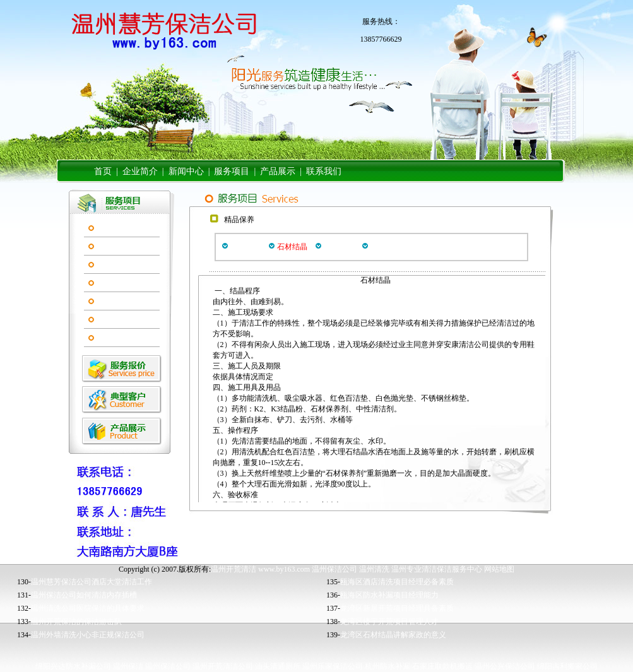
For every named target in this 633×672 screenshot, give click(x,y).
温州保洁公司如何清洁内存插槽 (84, 595)
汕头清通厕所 (278, 666)
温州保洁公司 (334, 569)
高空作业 (115, 283)
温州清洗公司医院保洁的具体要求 (88, 608)
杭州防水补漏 (387, 666)
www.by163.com (284, 569)
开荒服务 (115, 228)
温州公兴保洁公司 (505, 666)
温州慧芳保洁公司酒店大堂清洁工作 (92, 582)
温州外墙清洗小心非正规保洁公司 (88, 635)
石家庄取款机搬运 (442, 666)
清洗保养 (115, 264)
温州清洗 (374, 569)
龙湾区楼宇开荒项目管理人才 (389, 622)
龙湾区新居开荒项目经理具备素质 (397, 608)
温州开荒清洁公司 (223, 666)
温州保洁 (128, 666)
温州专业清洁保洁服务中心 (437, 569)
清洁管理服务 (123, 301)
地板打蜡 (246, 247)
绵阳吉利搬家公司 (567, 666)
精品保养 (115, 246)
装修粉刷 (115, 338)
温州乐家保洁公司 (333, 666)
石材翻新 (340, 247)
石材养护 (387, 247)
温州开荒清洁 (234, 569)
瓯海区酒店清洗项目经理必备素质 (397, 582)
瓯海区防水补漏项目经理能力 (389, 595)
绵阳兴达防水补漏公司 (73, 666)
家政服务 (115, 319)
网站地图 (499, 569)
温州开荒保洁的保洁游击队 (76, 622)
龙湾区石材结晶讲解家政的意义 (393, 635)
